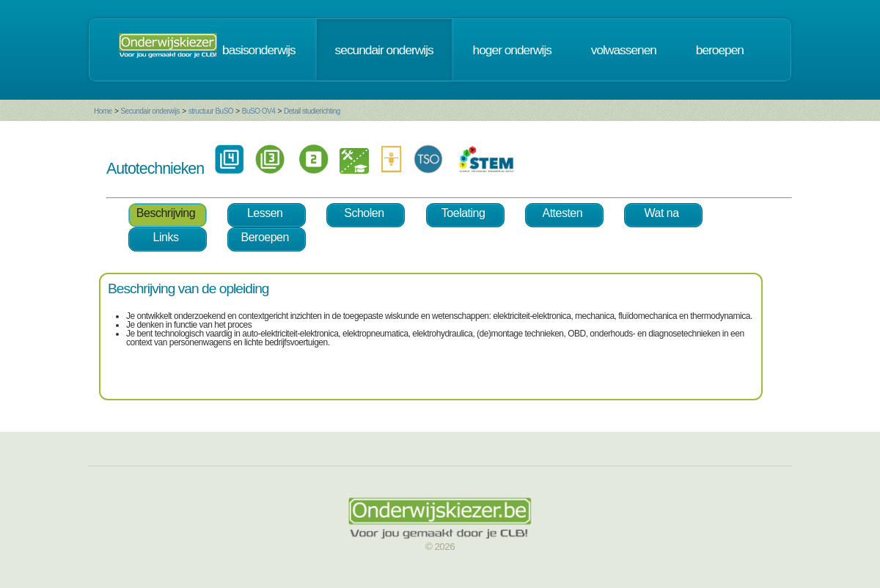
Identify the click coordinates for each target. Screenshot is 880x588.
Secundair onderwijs (150, 111)
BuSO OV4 (258, 111)
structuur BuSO (211, 111)
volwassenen (624, 50)
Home (103, 111)
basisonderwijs (259, 50)
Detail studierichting (312, 111)
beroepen (720, 50)
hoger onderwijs (512, 50)
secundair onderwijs (384, 50)
